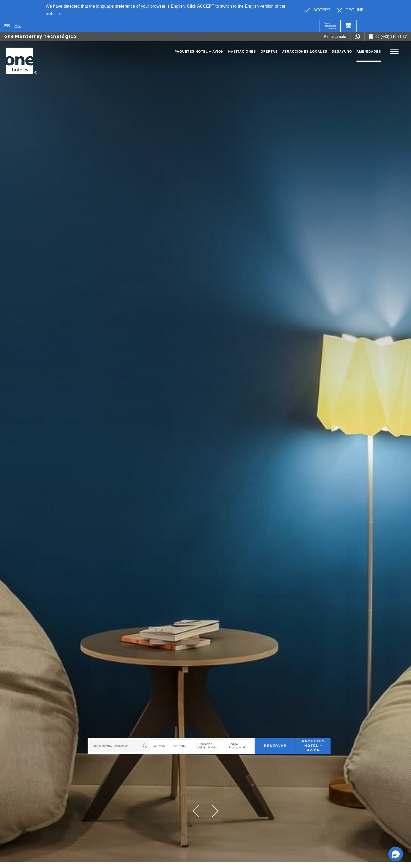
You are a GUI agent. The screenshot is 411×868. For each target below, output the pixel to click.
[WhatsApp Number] (357, 36)
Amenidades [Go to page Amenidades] (369, 52)
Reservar (272, 744)
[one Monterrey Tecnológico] (22, 61)
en (17, 26)
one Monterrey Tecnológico (40, 36)
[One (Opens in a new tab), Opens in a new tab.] (330, 26)
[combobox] (116, 744)
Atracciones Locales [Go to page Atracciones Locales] (305, 52)
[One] (349, 26)
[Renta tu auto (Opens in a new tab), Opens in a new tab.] (335, 36)
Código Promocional (233, 744)
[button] (196, 811)
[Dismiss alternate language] (351, 10)
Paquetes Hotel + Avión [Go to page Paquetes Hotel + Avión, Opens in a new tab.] (199, 52)
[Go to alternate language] (317, 10)
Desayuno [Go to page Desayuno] (342, 52)
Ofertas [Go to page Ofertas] (269, 52)
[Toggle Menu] (394, 52)
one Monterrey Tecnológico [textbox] (107, 744)
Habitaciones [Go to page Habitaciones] (242, 52)
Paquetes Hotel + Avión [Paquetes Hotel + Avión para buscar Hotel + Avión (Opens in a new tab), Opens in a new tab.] (310, 744)
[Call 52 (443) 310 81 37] (388, 36)
